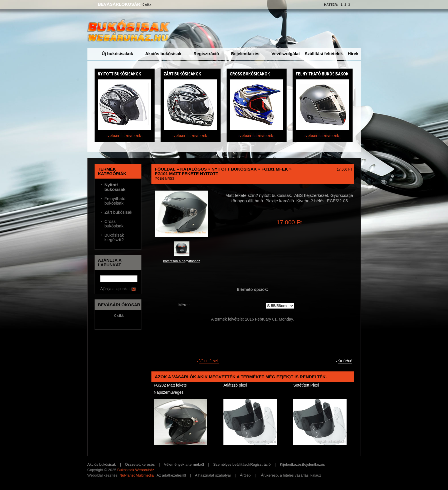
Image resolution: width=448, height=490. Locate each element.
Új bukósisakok (117, 54)
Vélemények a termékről (184, 464)
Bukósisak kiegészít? (114, 237)
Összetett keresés (140, 464)
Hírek (353, 54)
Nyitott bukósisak (234, 169)
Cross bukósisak (114, 224)
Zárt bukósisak (119, 212)
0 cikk (147, 5)
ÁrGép (245, 475)
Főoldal (165, 169)
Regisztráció (206, 54)
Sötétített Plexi (306, 385)
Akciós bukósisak (163, 54)
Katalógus (194, 169)
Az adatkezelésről (171, 475)
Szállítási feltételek (324, 54)
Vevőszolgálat (286, 54)
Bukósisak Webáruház (136, 470)
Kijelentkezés (291, 464)
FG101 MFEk (275, 169)
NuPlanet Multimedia (137, 475)
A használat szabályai (213, 475)
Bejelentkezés (245, 54)
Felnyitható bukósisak (115, 201)
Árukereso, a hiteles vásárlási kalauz (291, 475)
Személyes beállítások (232, 464)
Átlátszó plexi (235, 385)
